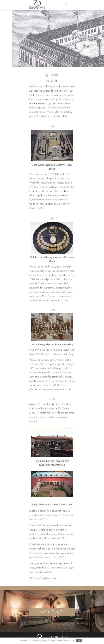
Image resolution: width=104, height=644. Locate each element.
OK (79, 641)
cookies (72, 641)
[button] (70, 5)
